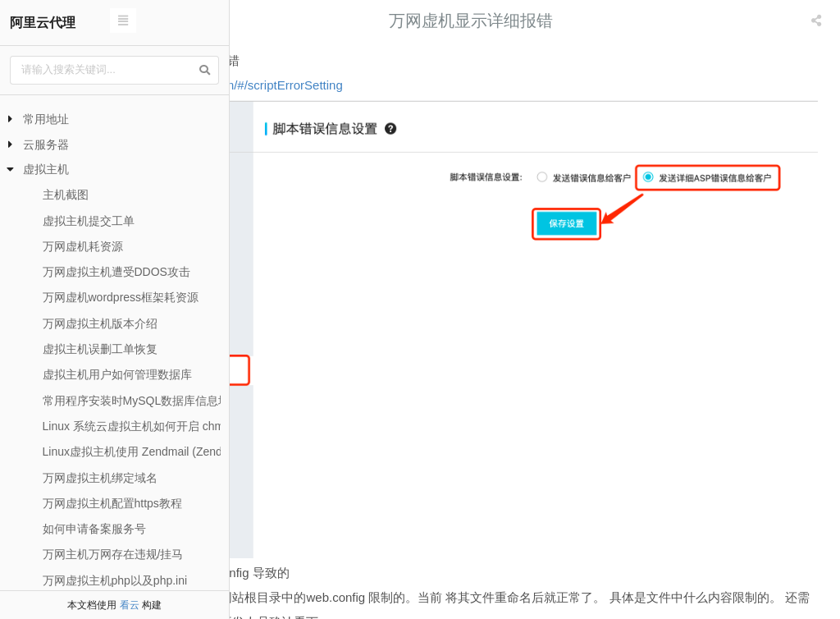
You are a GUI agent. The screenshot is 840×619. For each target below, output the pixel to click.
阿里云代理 (43, 23)
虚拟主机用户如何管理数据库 (117, 374)
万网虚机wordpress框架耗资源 (121, 297)
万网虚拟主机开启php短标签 (368, 574)
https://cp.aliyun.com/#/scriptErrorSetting (360, 85)
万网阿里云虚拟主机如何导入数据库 (728, 574)
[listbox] (818, 21)
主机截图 (66, 195)
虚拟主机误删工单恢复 (100, 349)
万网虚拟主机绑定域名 (100, 478)
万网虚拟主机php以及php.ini (115, 580)
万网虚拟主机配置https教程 (112, 503)
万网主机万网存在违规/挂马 (113, 554)
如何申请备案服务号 (94, 529)
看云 (130, 605)
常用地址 (46, 119)
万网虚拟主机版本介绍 (100, 323)
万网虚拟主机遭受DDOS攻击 (116, 272)
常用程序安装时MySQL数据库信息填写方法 (154, 401)
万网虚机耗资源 (83, 246)
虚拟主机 (46, 169)
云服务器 (46, 144)
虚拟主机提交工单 (89, 221)
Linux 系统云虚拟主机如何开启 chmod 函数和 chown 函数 (190, 426)
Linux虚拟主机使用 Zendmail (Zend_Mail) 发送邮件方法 (184, 452)
